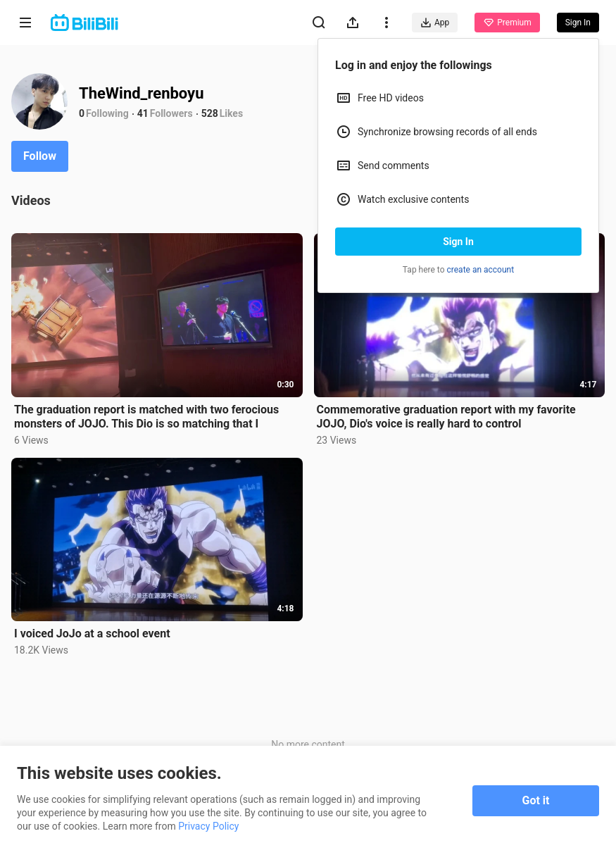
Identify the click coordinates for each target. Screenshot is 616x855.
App (435, 23)
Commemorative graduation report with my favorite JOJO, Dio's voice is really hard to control (446, 417)
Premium (507, 23)
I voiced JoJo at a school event (92, 634)
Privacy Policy (208, 826)
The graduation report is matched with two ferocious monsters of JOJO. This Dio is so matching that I (146, 417)
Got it (536, 800)
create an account (481, 270)
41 (143, 113)
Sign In (458, 242)
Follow (40, 156)
